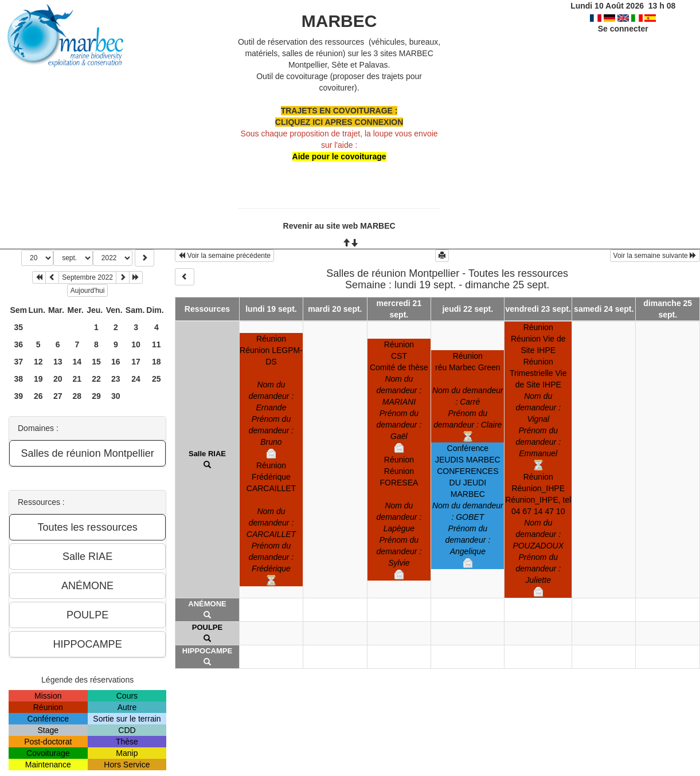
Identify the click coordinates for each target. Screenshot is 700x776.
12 (38, 362)
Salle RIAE (207, 454)
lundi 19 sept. (271, 309)
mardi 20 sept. (335, 309)
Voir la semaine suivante (655, 256)
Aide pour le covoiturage (339, 156)
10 (136, 344)
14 (77, 362)
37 (18, 362)
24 (136, 379)
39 (18, 396)
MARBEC (339, 21)
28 (77, 396)
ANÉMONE (207, 604)
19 (38, 379)
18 (157, 362)
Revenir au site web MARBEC (339, 226)
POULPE (207, 627)
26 (38, 396)
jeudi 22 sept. (468, 309)
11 (157, 344)
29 (96, 396)
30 (116, 396)
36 (18, 344)
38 (18, 379)
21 (77, 379)
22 (96, 379)
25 (157, 379)
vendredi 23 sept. (538, 309)
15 (96, 362)
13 (58, 362)
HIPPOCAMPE (207, 651)
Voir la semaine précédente (224, 256)
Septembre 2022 (87, 277)
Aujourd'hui (88, 291)
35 (18, 327)
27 (58, 396)
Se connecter (623, 29)
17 (136, 362)
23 (116, 379)
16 (116, 362)
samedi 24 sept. (604, 309)
